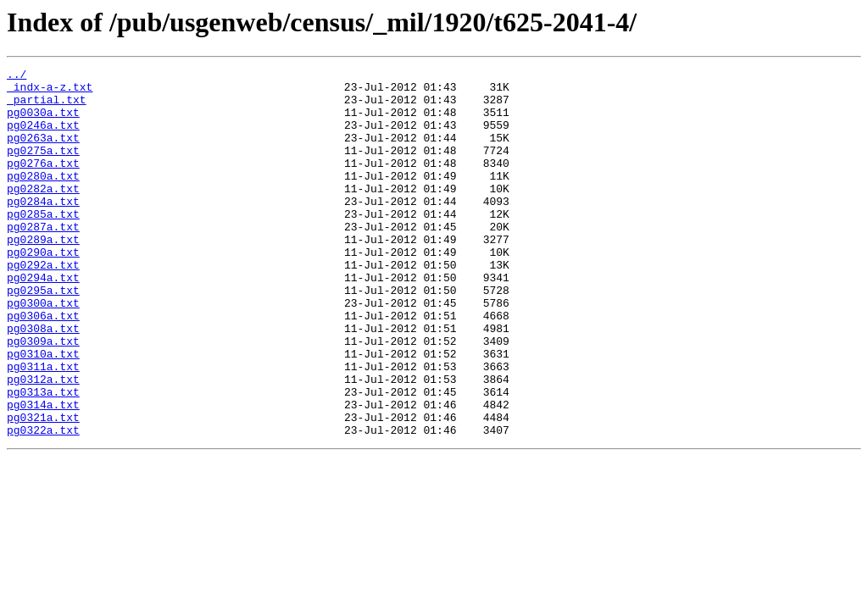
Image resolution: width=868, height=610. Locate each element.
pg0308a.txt (43, 381)
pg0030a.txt (43, 122)
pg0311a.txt (43, 427)
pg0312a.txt (43, 442)
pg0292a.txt (43, 305)
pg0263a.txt (43, 152)
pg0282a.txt (43, 213)
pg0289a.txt (43, 274)
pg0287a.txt (43, 259)
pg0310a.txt (43, 412)
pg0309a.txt (43, 396)
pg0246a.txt (43, 137)
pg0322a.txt (43, 503)
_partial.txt (47, 107)
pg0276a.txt (43, 183)
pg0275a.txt (43, 168)
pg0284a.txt (43, 229)
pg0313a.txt (43, 457)
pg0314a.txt (43, 473)
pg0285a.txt (43, 244)
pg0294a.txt (43, 320)
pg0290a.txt (43, 290)
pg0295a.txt (43, 335)
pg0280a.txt (43, 198)
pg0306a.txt (43, 366)
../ (17, 76)
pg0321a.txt (43, 488)
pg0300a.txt (43, 351)
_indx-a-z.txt (50, 91)
